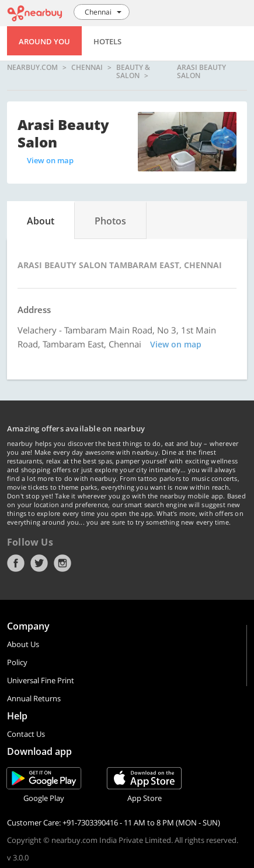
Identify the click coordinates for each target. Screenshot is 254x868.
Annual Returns (34, 698)
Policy (17, 662)
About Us (23, 644)
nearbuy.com (32, 68)
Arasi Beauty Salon (201, 71)
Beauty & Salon (133, 71)
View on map (50, 160)
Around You (44, 41)
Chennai (87, 68)
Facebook (16, 563)
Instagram (62, 563)
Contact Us (26, 734)
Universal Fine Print (41, 680)
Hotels (107, 41)
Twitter (39, 563)
